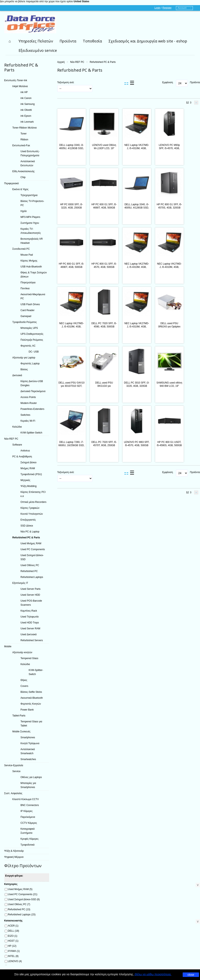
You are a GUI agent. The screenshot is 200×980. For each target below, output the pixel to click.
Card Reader (28, 310)
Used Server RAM (30, 629)
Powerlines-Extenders (33, 409)
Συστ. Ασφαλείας (13, 793)
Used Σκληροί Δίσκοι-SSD (32, 557)
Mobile (8, 646)
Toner (24, 134)
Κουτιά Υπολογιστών (32, 514)
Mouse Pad (27, 255)
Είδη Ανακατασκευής (24, 171)
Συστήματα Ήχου (30, 223)
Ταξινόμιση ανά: (66, 82)
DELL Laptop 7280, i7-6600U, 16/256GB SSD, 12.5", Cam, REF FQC (71, 445)
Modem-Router (29, 403)
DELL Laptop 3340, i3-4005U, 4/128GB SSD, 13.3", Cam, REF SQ (137, 208)
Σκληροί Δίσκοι (29, 462)
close (191, 975)
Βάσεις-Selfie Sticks (31, 692)
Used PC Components (33, 549)
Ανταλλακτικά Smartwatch (28, 751)
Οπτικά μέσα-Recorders (34, 502)
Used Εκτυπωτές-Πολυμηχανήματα (30, 153)
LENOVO (15, 961)
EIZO (13, 936)
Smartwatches (28, 759)
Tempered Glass (29, 658)
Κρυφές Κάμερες (30, 839)
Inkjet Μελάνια (20, 86)
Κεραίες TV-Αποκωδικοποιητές (31, 231)
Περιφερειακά (12, 183)
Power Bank (27, 710)
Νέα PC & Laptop (30, 532)
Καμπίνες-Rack (29, 611)
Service (17, 771)
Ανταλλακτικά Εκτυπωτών (28, 163)
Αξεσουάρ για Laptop (24, 358)
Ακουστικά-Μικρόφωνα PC (33, 296)
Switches (25, 415)
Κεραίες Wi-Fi (28, 421)
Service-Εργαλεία (14, 765)
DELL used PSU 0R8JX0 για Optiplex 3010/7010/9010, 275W (169, 327)
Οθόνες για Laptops (31, 777)
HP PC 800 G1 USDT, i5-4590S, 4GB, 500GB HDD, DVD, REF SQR (169, 445)
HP (12, 946)
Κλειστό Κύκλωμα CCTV (26, 799)
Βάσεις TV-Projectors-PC (32, 203)
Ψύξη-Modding (29, 486)
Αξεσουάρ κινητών (22, 652)
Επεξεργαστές (28, 520)
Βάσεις (24, 369)
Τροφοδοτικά (28, 845)
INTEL (13, 956)
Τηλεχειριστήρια (29, 195)
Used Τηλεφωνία (30, 617)
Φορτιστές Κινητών (31, 704)
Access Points (28, 397)
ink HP (24, 92)
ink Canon (26, 98)
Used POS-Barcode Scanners (31, 603)
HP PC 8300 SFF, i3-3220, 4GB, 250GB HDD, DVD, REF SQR (71, 208)
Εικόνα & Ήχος (20, 189)
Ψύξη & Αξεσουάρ (14, 851)
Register (167, 8)
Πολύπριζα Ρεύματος (32, 340)
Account (182, 8)
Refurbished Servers (32, 640)
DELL (14, 931)
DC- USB (34, 352)
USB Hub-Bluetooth (31, 267)
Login (157, 8)
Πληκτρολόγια (28, 283)
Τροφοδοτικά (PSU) (31, 474)
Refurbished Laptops (32, 577)
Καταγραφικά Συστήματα (28, 831)
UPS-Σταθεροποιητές (32, 334)
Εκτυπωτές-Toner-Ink (16, 80)
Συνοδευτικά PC (21, 249)
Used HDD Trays (30, 623)
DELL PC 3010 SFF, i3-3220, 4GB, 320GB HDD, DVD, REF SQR (137, 386)
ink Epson (26, 116)
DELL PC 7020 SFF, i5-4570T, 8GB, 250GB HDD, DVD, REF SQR (104, 445)
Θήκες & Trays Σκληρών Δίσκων (34, 275)
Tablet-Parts (19, 716)
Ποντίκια (25, 288)
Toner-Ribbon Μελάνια (25, 128)
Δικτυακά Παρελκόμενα (33, 391)
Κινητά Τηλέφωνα (30, 743)
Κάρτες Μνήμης (29, 261)
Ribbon (24, 140)
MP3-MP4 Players (30, 217)
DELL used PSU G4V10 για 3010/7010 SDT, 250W (72, 386)
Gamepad (26, 316)
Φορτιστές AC (28, 346)
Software (17, 445)
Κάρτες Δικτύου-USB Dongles (32, 383)
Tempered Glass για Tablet (31, 724)
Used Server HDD (30, 595)
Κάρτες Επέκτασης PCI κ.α (33, 494)
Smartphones (28, 737)
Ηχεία (24, 211)
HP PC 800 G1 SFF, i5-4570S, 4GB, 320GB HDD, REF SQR (169, 208)
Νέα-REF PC (77, 62)
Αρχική (61, 62)
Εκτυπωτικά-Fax (21, 145)
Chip (23, 177)
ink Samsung (28, 104)
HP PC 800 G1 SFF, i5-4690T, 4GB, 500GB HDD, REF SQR (72, 267)
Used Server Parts (31, 589)
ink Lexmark (27, 122)
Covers (24, 686)
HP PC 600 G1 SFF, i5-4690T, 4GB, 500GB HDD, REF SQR (104, 208)
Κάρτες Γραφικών (30, 508)
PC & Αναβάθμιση (22, 457)
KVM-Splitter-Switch (31, 433)
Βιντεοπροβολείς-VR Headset (32, 241)
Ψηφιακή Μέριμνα (14, 857)
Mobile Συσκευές (22, 732)
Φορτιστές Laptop (30, 364)
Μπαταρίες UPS (29, 328)
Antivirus (25, 451)
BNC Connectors (30, 805)
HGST (13, 941)
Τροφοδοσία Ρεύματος (25, 322)
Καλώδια (17, 427)
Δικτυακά (17, 375)
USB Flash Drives (30, 304)
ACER (13, 926)
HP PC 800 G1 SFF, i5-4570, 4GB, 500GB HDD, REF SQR (104, 267)
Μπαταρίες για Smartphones (28, 785)
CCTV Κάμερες (29, 823)
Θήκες (24, 680)
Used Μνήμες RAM (31, 543)
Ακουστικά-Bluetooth (32, 698)
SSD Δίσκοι (27, 526)
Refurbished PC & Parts (26, 538)
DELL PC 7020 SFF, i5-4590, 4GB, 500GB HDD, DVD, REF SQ (104, 327)
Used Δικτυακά (29, 634)
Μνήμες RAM (28, 468)
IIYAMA (14, 951)
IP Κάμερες (27, 811)
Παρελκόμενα (28, 817)
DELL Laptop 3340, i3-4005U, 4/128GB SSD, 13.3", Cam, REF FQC (71, 148)
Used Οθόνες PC (30, 565)
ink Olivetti (26, 110)
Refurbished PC (29, 571)
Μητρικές (25, 480)
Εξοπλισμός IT (20, 583)
